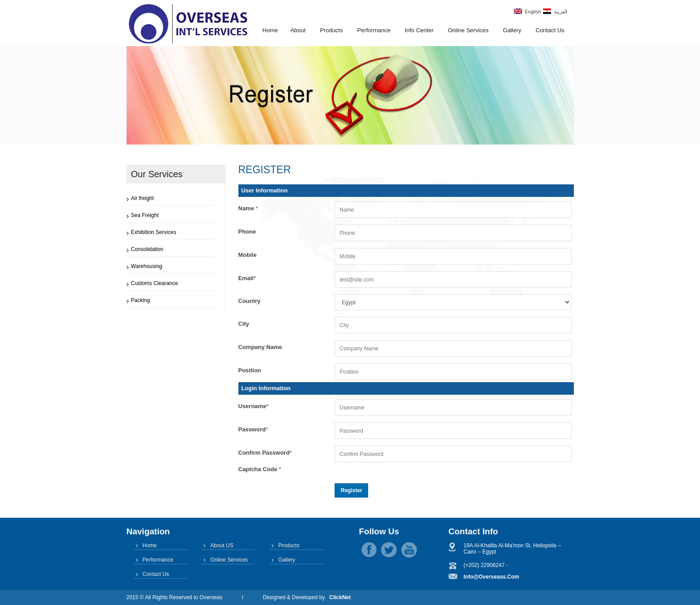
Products (331, 30)
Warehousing (147, 266)
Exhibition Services (154, 232)
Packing (141, 300)
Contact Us (550, 30)
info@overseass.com (491, 577)
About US (222, 545)
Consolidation (147, 249)
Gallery (512, 30)
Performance (373, 30)
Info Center (419, 30)
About (298, 30)
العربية (555, 11)
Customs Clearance (155, 283)
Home (270, 30)
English (527, 11)
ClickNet (340, 597)
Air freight (142, 198)
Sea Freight (145, 215)
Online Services (468, 30)
